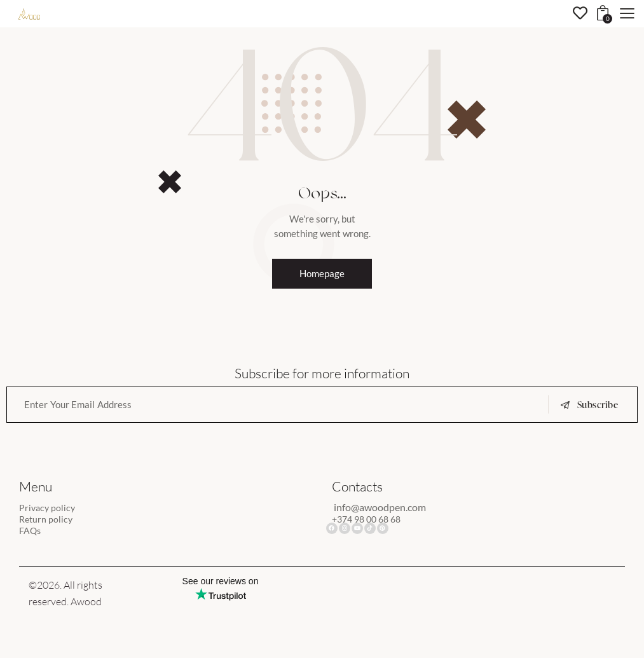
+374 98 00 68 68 (370, 520)
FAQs (31, 531)
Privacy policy (48, 509)
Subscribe (598, 406)
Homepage (322, 274)
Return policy (47, 520)
